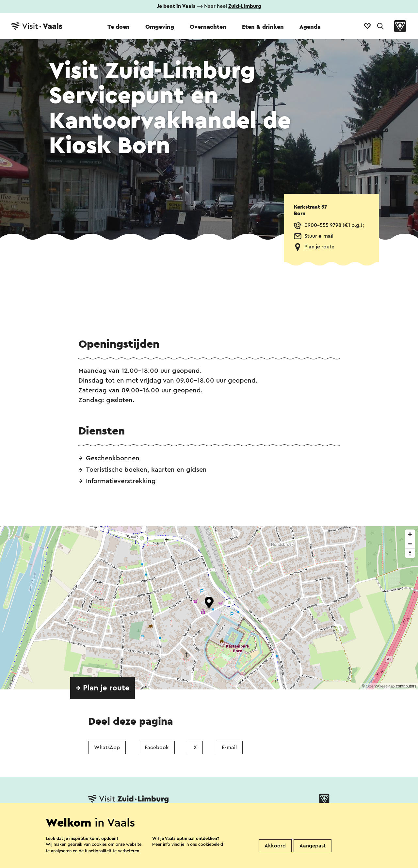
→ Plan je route (103, 688)
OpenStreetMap (380, 686)
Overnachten (208, 27)
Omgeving (160, 27)
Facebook (157, 748)
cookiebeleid (211, 844)
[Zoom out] (410, 544)
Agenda (310, 27)
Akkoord (275, 846)
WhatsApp (107, 748)
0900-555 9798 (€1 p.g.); (334, 225)
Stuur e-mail (319, 236)
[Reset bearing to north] (410, 553)
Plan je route (319, 247)
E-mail (229, 748)
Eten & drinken (263, 27)
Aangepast (313, 846)
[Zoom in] (410, 534)
